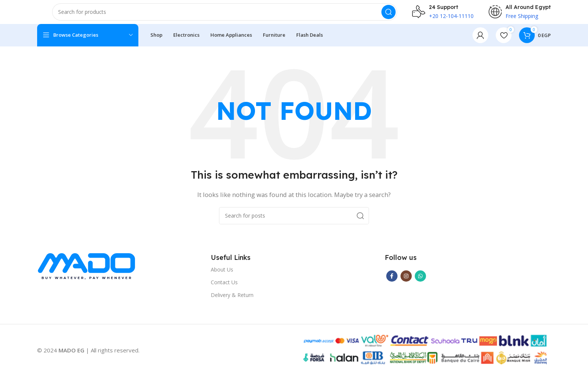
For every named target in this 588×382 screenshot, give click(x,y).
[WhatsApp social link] (420, 282)
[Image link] (86, 273)
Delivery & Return (232, 301)
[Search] (225, 15)
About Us (222, 275)
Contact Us (224, 288)
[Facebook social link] (392, 282)
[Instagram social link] (406, 282)
